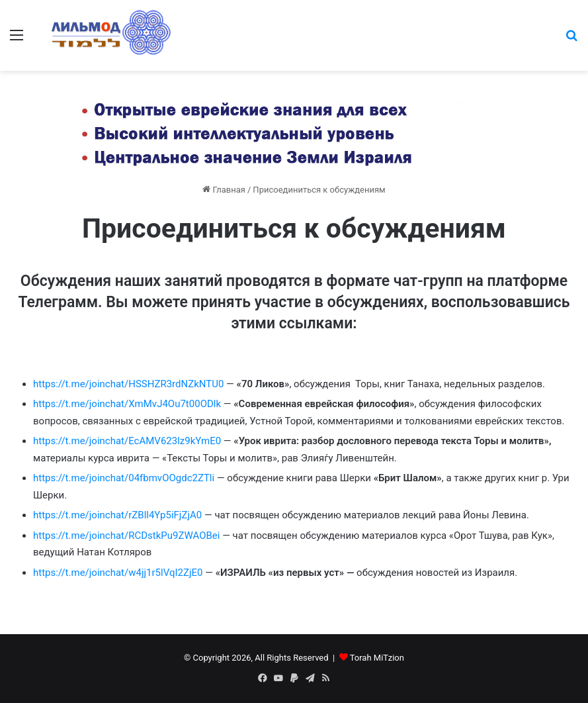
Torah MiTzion (377, 658)
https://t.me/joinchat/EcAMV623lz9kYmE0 (127, 441)
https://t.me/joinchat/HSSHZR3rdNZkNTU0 (128, 384)
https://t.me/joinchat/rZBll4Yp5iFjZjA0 (117, 515)
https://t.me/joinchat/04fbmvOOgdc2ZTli (124, 478)
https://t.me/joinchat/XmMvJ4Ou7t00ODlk (127, 404)
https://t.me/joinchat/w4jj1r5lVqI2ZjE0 (118, 573)
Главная (224, 190)
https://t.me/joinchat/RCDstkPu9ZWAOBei (126, 536)
